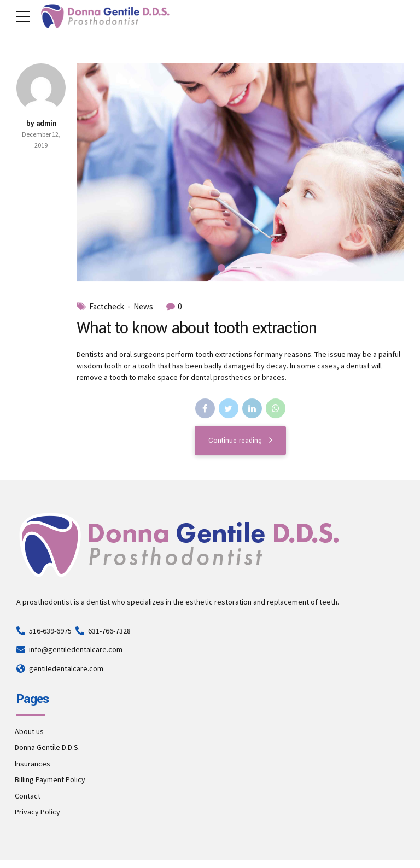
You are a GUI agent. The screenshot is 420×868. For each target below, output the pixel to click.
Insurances (33, 764)
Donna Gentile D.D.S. (47, 747)
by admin (41, 124)
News (143, 307)
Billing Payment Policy (50, 779)
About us (29, 731)
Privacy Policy (37, 812)
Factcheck (107, 307)
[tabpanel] (240, 172)
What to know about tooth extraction (197, 329)
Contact (28, 796)
